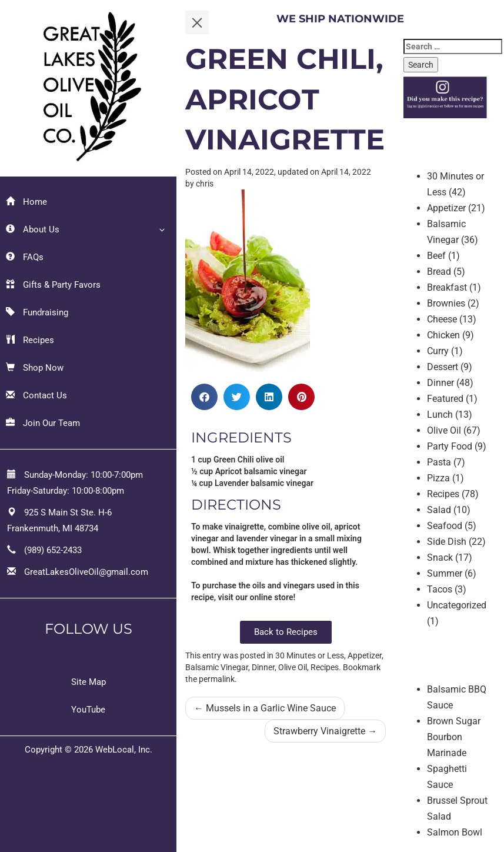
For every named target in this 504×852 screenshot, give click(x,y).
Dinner (263, 667)
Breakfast (447, 287)
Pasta (439, 462)
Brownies (446, 303)
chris (205, 184)
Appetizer (365, 655)
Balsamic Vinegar (217, 667)
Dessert (443, 367)
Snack (440, 558)
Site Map (89, 682)
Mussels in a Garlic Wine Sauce (265, 708)
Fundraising (37, 312)
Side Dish (447, 542)
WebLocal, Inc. (124, 750)
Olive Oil (293, 667)
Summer (445, 573)
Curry (438, 351)
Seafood (445, 526)
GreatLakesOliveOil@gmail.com (86, 572)
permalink (217, 679)
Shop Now (35, 368)
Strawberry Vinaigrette (325, 731)
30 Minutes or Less (310, 655)
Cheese (442, 319)
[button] (204, 397)
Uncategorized (457, 605)
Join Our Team (43, 423)
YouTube (88, 710)
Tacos (440, 589)
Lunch (440, 415)
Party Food (450, 446)
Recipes (30, 340)
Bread (439, 272)
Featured (445, 399)
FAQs (25, 257)
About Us (33, 229)
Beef (436, 256)
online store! (272, 597)
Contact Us (36, 395)
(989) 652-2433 (53, 550)
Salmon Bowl (455, 832)
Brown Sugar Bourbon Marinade (454, 737)
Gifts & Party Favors (53, 285)
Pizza (438, 478)
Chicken (443, 335)
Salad (439, 510)
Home (26, 202)
